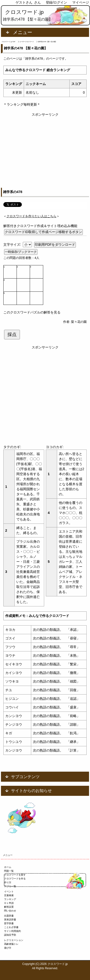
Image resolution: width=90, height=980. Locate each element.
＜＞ (31, 216)
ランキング (10, 899)
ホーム (8, 867)
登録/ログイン (56, 2)
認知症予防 (10, 935)
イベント (9, 892)
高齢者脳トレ (11, 944)
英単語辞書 (10, 920)
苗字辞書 (9, 923)
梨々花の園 (79, 322)
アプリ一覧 (10, 886)
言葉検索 (9, 895)
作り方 (8, 882)
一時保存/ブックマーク (21, 252)
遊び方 (8, 948)
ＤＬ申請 (9, 903)
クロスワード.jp (24, 12)
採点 (12, 334)
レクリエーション (14, 940)
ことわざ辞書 (11, 927)
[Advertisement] (45, 148)
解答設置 (9, 907)
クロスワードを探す (15, 875)
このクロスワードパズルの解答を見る (32, 312)
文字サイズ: (13, 245)
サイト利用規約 (12, 931)
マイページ (81, 2)
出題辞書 (9, 916)
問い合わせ (10, 911)
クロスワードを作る (15, 879)
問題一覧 (9, 871)
